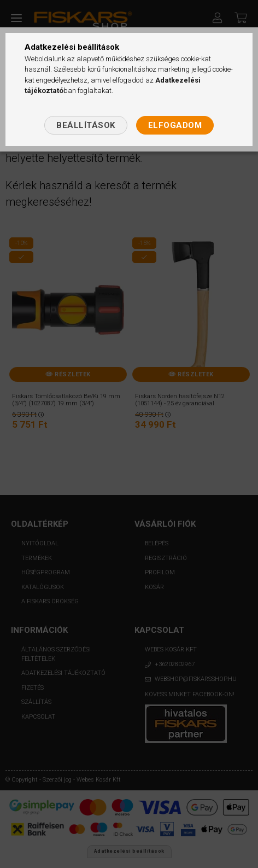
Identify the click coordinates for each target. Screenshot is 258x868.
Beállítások (86, 125)
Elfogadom (175, 125)
